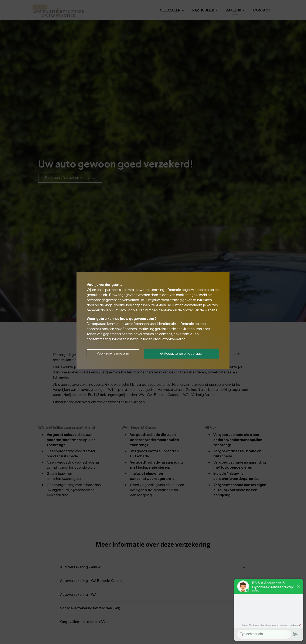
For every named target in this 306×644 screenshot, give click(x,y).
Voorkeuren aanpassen (113, 353)
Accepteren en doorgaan (182, 353)
